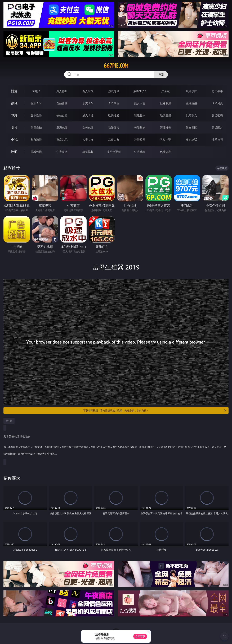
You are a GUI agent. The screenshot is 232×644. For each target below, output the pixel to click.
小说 (14, 140)
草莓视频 (88, 152)
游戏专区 (114, 91)
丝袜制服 (166, 103)
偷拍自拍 (62, 115)
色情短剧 (166, 152)
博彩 (14, 91)
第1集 (9, 421)
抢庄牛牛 (217, 91)
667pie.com (116, 66)
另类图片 (217, 127)
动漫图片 (114, 127)
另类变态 (217, 115)
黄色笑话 (191, 140)
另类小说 (166, 140)
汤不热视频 (114, 152)
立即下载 (140, 636)
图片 (14, 127)
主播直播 (191, 103)
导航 (14, 152)
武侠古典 (114, 140)
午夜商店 (62, 152)
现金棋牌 (191, 91)
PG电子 (36, 91)
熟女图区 (191, 127)
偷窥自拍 (36, 127)
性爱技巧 (217, 140)
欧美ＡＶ (88, 103)
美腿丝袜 (140, 127)
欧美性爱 (114, 115)
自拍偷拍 (62, 103)
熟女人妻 (140, 103)
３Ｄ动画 (114, 103)
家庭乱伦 (62, 140)
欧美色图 (88, 127)
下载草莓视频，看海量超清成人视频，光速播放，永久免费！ (155, 410)
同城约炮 (36, 152)
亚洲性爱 (36, 115)
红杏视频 (140, 152)
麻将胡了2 (140, 91)
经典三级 (166, 115)
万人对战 (88, 91)
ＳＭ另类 (217, 103)
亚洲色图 (62, 127)
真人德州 (62, 91)
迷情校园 (140, 140)
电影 (14, 115)
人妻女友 (88, 140)
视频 (14, 103)
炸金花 (166, 91)
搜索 (161, 75)
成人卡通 (88, 115)
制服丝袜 (140, 115)
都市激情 (36, 140)
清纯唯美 (166, 127)
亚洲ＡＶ (36, 103)
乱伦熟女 (191, 115)
